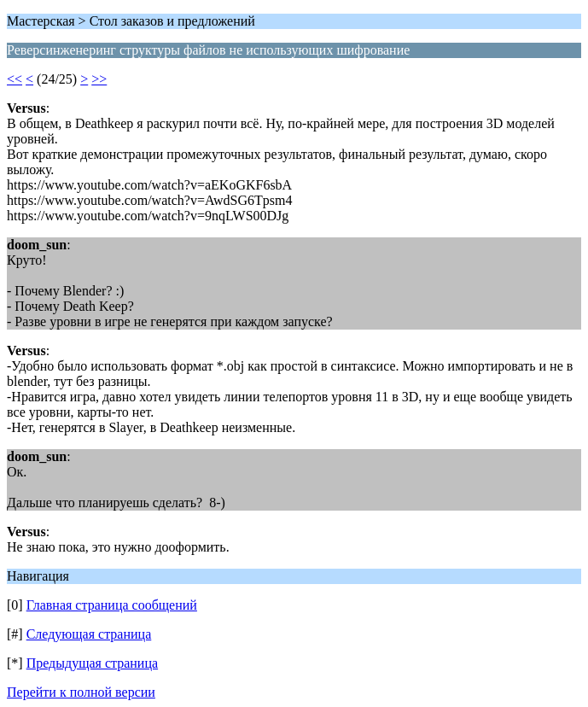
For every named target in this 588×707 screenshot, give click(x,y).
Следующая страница (89, 634)
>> (99, 79)
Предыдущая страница (92, 663)
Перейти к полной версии (81, 692)
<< (15, 79)
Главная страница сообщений (112, 605)
